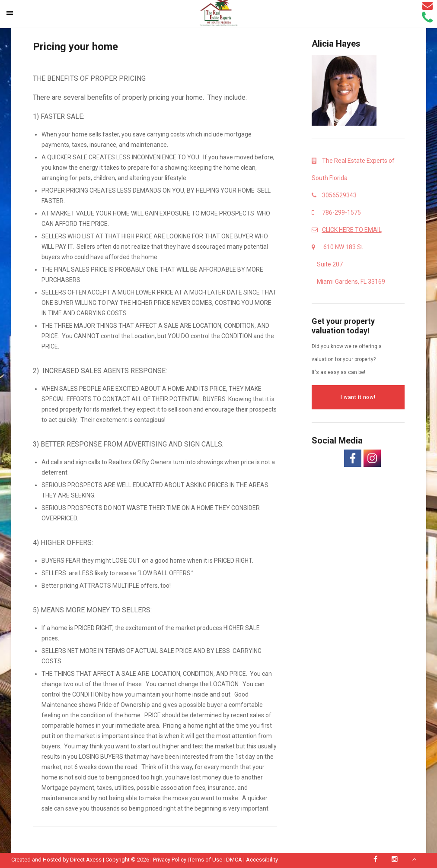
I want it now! (358, 397)
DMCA (234, 860)
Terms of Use (206, 860)
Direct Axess (86, 860)
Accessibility (262, 860)
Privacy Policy (170, 860)
